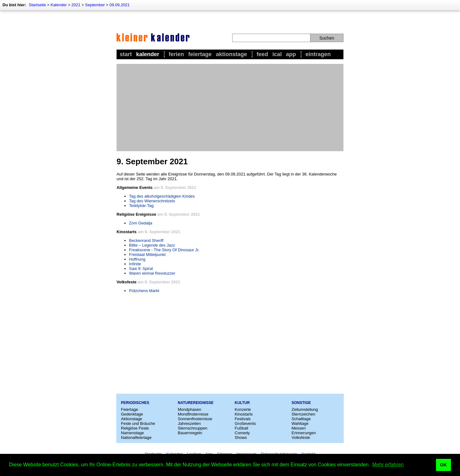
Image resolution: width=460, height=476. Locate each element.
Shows (241, 438)
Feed (262, 54)
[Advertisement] (230, 108)
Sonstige (301, 403)
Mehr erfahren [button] (388, 465)
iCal (277, 54)
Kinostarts (244, 414)
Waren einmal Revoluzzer (152, 273)
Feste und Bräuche (138, 423)
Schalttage (301, 419)
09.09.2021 (120, 5)
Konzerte (243, 409)
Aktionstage (232, 54)
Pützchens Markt (144, 291)
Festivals (243, 419)
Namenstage (132, 433)
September (95, 5)
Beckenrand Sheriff (146, 240)
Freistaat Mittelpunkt (147, 255)
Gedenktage (132, 414)
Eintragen (318, 54)
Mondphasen (190, 409)
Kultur (242, 403)
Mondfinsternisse (193, 414)
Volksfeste (301, 438)
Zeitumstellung (305, 409)
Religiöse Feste (135, 428)
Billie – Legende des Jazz (152, 245)
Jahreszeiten (189, 423)
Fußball (241, 428)
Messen (299, 428)
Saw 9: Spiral (141, 269)
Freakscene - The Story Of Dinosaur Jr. (164, 250)
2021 (76, 5)
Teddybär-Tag (141, 206)
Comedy (242, 433)
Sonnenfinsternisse (195, 419)
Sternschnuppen (193, 428)
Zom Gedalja (141, 223)
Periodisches (135, 403)
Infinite (135, 264)
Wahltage (300, 423)
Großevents (245, 423)
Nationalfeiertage (136, 438)
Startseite (37, 5)
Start (126, 54)
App (291, 54)
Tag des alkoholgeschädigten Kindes (162, 196)
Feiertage (200, 54)
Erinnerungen (304, 433)
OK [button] (443, 465)
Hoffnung (137, 259)
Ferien (176, 54)
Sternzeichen (304, 414)
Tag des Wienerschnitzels (152, 201)
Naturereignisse (196, 403)
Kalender (59, 5)
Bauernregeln (190, 433)
